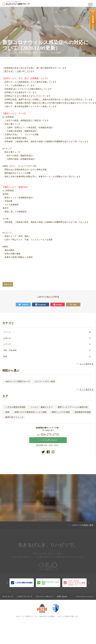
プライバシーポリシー (44, 596)
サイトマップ (8, 596)
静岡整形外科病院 (82, 412)
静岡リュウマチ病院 (60, 412)
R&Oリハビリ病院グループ (17, 381)
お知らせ (47, 338)
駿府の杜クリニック (14, 417)
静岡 (7, 412)
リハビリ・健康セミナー (41, 407)
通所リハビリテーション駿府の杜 (72, 407)
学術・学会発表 (47, 350)
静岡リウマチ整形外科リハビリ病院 (30, 412)
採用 (47, 356)
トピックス (13, 53)
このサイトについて (24, 596)
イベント (47, 332)
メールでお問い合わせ (48, 440)
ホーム (5, 53)
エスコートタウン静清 (44, 381)
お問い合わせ (48, 517)
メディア (47, 344)
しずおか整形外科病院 (15, 407)
